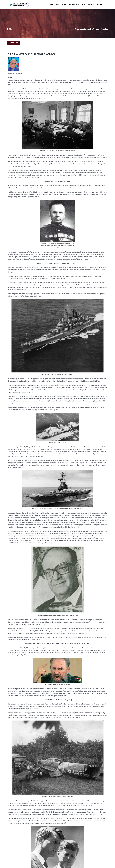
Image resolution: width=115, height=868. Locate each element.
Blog (57, 4)
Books (64, 4)
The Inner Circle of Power (77, 4)
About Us (91, 4)
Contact (99, 4)
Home (51, 4)
